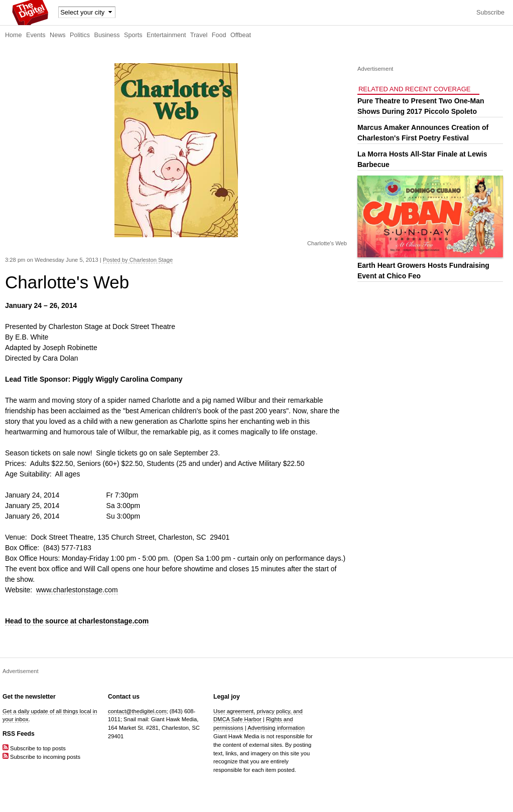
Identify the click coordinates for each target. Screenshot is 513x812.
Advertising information (276, 728)
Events (36, 35)
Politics (80, 35)
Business (107, 35)
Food (219, 35)
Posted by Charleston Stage (138, 260)
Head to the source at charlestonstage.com (77, 621)
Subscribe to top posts (34, 748)
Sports (133, 35)
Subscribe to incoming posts (41, 757)
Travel (199, 35)
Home (14, 35)
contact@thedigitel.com (137, 711)
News (58, 35)
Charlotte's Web (327, 243)
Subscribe (490, 13)
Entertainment (166, 35)
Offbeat (241, 35)
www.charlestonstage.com (77, 590)
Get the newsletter (29, 697)
